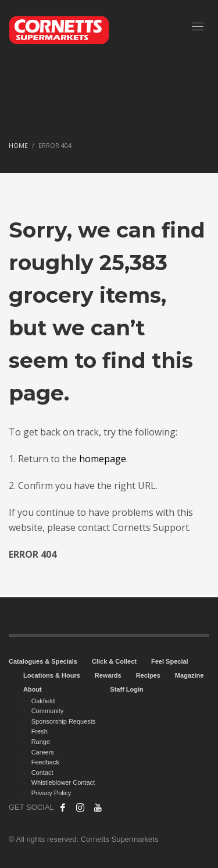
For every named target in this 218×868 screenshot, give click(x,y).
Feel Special (170, 661)
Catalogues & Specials (43, 661)
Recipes (148, 675)
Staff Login (126, 689)
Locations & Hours (52, 675)
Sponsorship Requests (64, 721)
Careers (43, 752)
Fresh (40, 731)
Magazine (190, 675)
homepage (103, 459)
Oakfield (43, 701)
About (33, 689)
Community (48, 711)
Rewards (108, 675)
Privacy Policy (51, 793)
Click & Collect (114, 661)
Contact (42, 773)
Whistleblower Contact (63, 782)
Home (18, 145)
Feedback (45, 762)
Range (41, 742)
